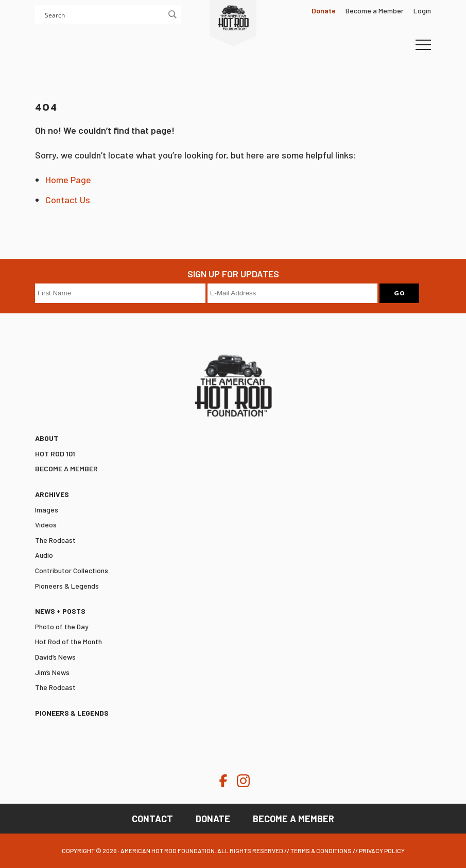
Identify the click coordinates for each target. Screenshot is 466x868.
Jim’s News (52, 672)
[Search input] (103, 14)
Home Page (68, 180)
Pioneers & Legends (67, 586)
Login (422, 11)
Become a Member (375, 11)
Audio (44, 555)
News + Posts (60, 611)
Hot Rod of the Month (68, 641)
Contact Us (68, 200)
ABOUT (47, 438)
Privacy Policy (382, 851)
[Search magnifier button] (172, 14)
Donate (213, 819)
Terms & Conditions (321, 851)
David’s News (55, 657)
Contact (152, 819)
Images (47, 510)
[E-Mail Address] (293, 293)
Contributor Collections (72, 570)
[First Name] (120, 293)
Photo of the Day (62, 626)
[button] (423, 45)
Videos (46, 525)
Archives (52, 494)
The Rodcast (55, 540)
